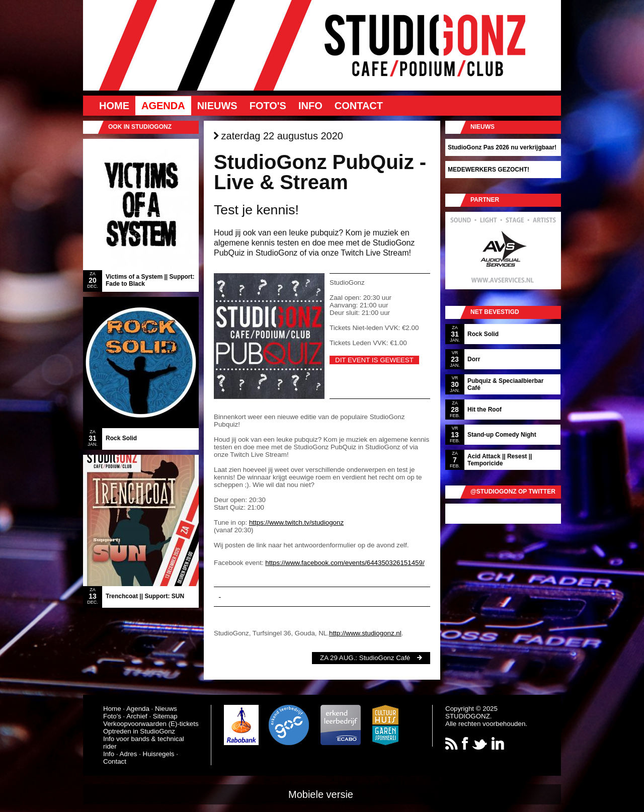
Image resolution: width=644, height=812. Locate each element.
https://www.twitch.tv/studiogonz (296, 522)
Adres (129, 754)
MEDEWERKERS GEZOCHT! (489, 170)
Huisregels (159, 754)
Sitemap (165, 716)
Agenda (163, 106)
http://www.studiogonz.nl (365, 633)
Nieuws (217, 106)
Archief (137, 716)
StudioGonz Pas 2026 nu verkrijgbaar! (502, 147)
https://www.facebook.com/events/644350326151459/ (345, 563)
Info (310, 106)
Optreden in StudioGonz (139, 731)
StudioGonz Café (385, 658)
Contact (359, 106)
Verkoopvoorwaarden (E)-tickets (151, 724)
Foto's (268, 106)
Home (114, 106)
